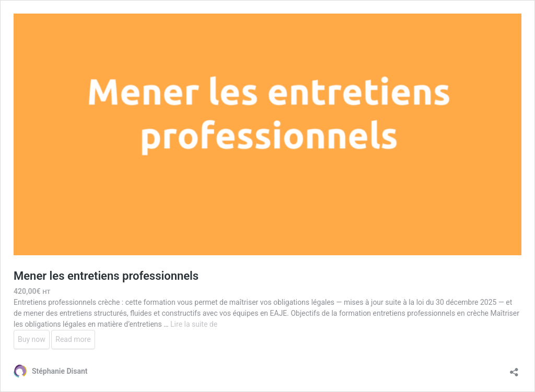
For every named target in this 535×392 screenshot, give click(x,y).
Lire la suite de (194, 324)
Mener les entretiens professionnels (106, 276)
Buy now (32, 339)
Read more (73, 339)
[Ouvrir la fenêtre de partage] (514, 369)
